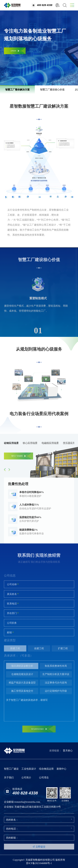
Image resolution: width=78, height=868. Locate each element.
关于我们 (9, 778)
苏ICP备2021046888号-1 (39, 863)
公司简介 (26, 778)
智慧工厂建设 (11, 769)
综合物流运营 (46, 769)
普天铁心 (68, 751)
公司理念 (44, 778)
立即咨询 (15, 51)
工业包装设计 (29, 769)
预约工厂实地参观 (19, 458)
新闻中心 (61, 769)
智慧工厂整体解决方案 (17, 90)
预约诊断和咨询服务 (39, 731)
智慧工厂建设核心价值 (52, 90)
